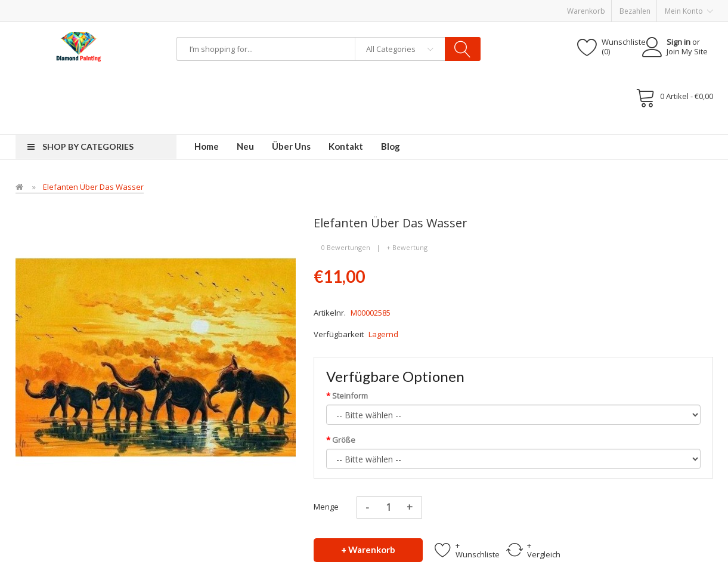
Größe (344, 440)
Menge (326, 507)
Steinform (350, 396)
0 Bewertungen (346, 247)
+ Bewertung (407, 247)
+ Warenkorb (368, 550)
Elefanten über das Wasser (93, 187)
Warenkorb (586, 11)
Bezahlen (635, 11)
